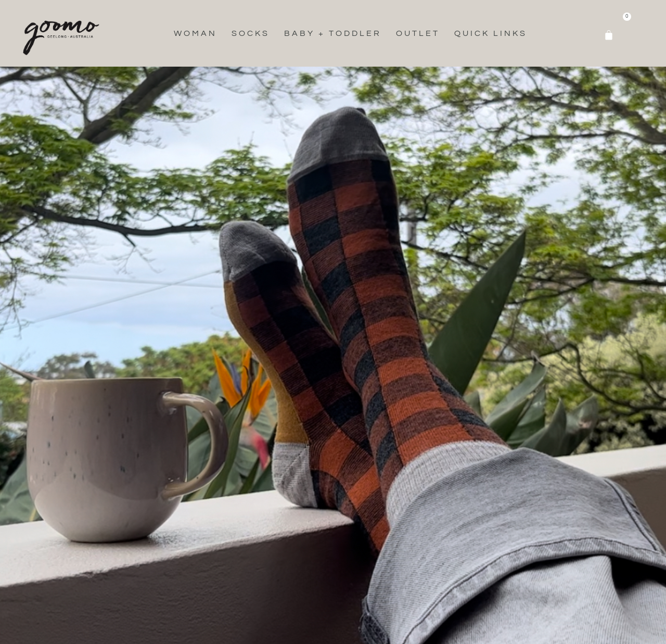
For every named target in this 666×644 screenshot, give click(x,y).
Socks (251, 33)
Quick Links (491, 33)
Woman (195, 33)
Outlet (418, 33)
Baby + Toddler (333, 33)
